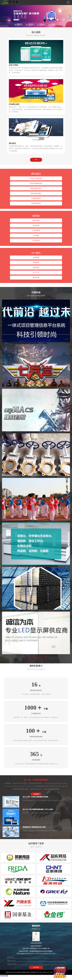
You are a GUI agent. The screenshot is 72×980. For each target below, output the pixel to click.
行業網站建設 (36, 198)
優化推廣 (36, 278)
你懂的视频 (4, 976)
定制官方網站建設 (36, 178)
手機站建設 (36, 220)
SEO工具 (36, 272)
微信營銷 (36, 225)
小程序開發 (36, 230)
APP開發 (36, 235)
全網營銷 (36, 257)
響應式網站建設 (36, 188)
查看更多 (36, 658)
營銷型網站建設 (36, 193)
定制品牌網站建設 (36, 183)
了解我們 (36, 794)
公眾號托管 (36, 240)
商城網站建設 (36, 203)
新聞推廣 (36, 262)
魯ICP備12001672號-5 (47, 972)
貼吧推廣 (36, 267)
